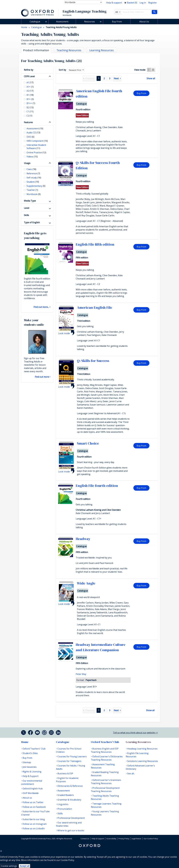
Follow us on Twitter (33, 802)
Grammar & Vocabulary (69, 800)
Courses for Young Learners (72, 756)
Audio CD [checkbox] (33, 133)
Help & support (114, 3)
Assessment (62, 22)
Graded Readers (66, 795)
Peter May (81, 674)
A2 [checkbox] (30, 91)
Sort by (62, 70)
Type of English (32, 222)
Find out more (42, 377)
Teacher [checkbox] (32, 190)
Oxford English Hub (33, 788)
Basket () (131, 3)
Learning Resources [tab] (101, 50)
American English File (95, 308)
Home (25, 742)
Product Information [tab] (36, 50)
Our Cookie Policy (151, 839)
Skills (26, 215)
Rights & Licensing (32, 772)
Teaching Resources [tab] (69, 50)
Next (116, 78)
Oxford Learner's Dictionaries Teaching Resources (107, 758)
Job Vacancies (30, 767)
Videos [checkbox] (32, 157)
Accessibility (111, 839)
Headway (83, 539)
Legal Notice (136, 839)
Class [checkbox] (31, 169)
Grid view (153, 70)
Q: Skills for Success (93, 361)
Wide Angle (86, 583)
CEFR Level (29, 76)
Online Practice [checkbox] (36, 152)
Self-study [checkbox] (34, 178)
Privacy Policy (124, 839)
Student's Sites (30, 753)
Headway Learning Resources (142, 749)
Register (153, 3)
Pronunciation (65, 809)
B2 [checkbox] (30, 107)
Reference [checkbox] (33, 173)
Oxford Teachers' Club (34, 749)
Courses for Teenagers (69, 761)
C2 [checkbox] (29, 116)
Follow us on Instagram (35, 824)
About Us (144, 22)
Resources (89, 22)
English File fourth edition (97, 486)
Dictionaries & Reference (70, 786)
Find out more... (41, 307)
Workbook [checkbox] (34, 194)
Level (26, 208)
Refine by (29, 70)
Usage (27, 163)
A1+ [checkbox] (30, 87)
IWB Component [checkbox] (37, 141)
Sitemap (27, 762)
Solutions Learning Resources (143, 761)
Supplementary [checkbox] (36, 186)
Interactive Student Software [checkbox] (36, 147)
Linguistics (63, 804)
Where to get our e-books (71, 830)
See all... (131, 773)
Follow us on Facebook (34, 807)
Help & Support (31, 776)
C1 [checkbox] (30, 112)
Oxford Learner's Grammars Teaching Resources (106, 782)
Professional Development (71, 818)
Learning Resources (138, 742)
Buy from (141, 93)
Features (28, 122)
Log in (143, 3)
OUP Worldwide (31, 793)
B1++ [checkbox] (31, 103)
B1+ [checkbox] (30, 99)
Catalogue (35, 22)
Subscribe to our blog (34, 819)
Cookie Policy (67, 860)
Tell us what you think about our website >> (135, 733)
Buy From (117, 22)
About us (27, 798)
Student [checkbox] (33, 182)
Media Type (30, 201)
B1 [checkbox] (30, 95)
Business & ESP (65, 773)
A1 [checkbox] (30, 83)
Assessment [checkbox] (35, 128)
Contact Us (85, 839)
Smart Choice (88, 443)
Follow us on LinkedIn (34, 828)
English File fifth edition (95, 244)
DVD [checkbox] (30, 137)
